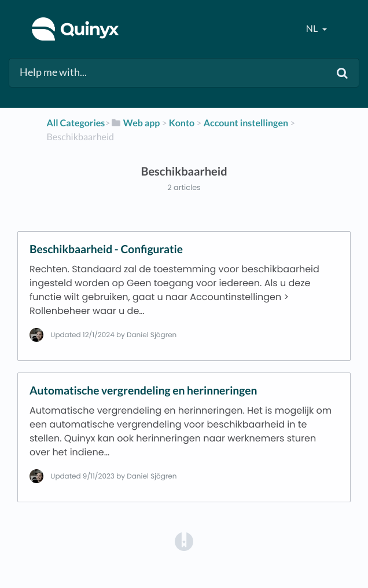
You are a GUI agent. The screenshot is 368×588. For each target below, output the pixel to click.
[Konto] (182, 123)
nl (313, 29)
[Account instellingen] (246, 123)
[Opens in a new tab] (184, 541)
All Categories (76, 123)
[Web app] (135, 123)
